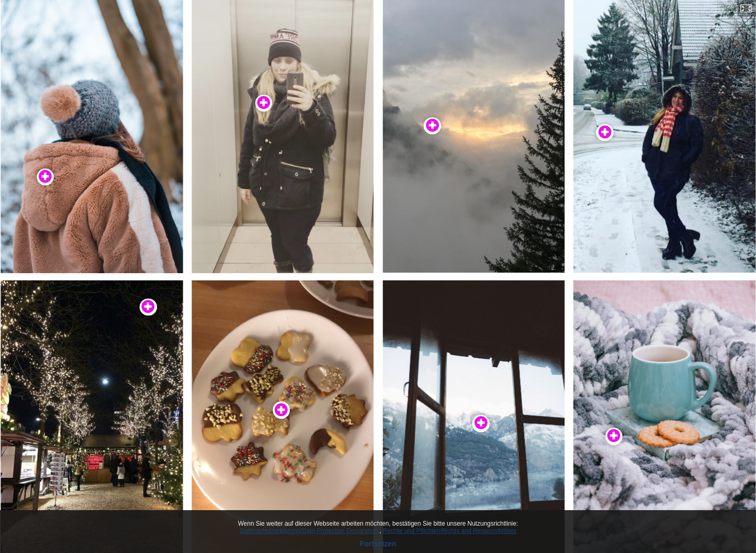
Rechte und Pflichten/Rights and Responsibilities (449, 531)
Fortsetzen (378, 544)
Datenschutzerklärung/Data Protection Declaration (310, 531)
